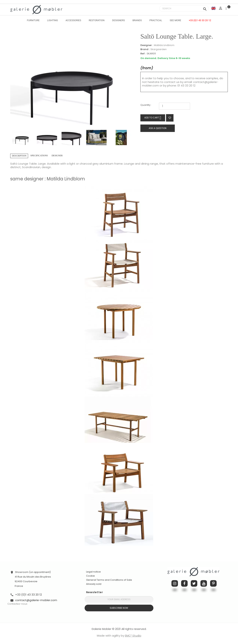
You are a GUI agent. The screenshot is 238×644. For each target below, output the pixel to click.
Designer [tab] (57, 156)
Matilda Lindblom (164, 45)
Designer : (147, 45)
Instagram (175, 583)
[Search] (184, 9)
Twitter (194, 583)
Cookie (90, 576)
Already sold (94, 584)
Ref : (143, 54)
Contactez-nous (17, 604)
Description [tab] (19, 156)
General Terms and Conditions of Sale (109, 580)
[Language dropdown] (213, 8)
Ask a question (158, 128)
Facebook (184, 583)
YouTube (204, 583)
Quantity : (146, 105)
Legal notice (93, 572)
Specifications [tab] (39, 156)
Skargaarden (159, 49)
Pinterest (213, 583)
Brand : (145, 49)
